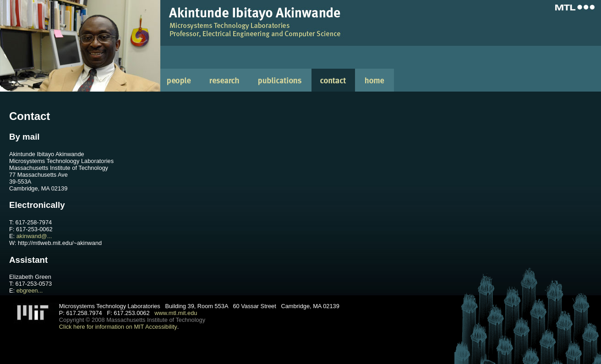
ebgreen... (30, 291)
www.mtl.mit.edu (176, 313)
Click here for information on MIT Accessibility (118, 327)
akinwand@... (34, 236)
